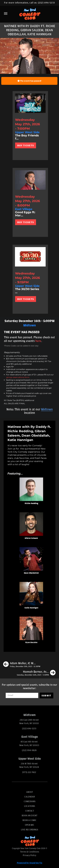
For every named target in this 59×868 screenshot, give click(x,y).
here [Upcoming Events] (38, 341)
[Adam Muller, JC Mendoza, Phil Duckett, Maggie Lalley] (22, 665)
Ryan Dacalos (31, 642)
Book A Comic (29, 820)
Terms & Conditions (30, 852)
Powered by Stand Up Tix (30, 863)
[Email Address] (22, 695)
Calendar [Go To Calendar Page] (29, 797)
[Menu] (6, 13)
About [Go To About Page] (30, 792)
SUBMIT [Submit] (46, 696)
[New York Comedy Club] (29, 14)
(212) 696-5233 (46, 3)
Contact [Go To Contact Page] (30, 811)
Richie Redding (31, 503)
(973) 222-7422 (29, 772)
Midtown (47, 409)
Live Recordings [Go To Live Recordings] (29, 830)
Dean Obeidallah (31, 573)
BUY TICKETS (26, 145)
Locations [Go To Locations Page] (29, 806)
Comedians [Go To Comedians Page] (30, 801)
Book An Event (29, 816)
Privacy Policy (29, 855)
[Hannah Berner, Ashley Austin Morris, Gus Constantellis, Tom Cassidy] (36, 673)
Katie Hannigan (31, 608)
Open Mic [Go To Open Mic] (30, 825)
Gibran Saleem (31, 538)
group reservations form (18, 377)
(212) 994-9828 (29, 750)
